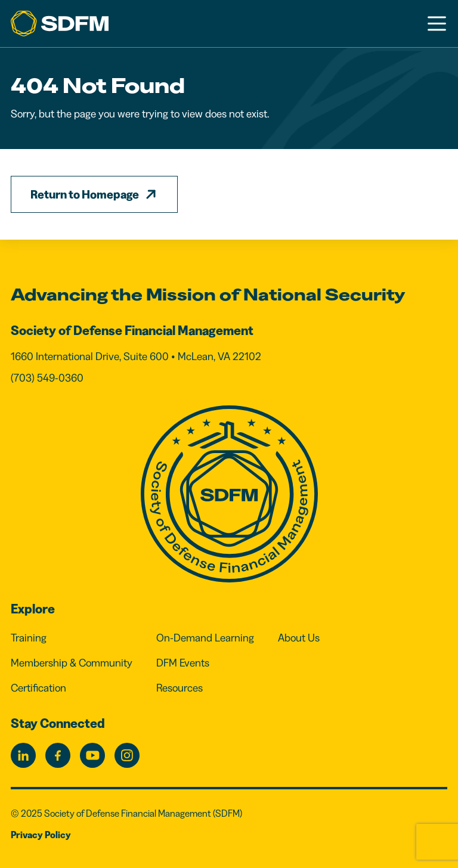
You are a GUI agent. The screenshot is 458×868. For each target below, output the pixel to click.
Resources (180, 688)
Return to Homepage (85, 194)
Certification (38, 688)
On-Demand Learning (205, 638)
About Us (299, 638)
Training (29, 638)
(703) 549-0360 (47, 378)
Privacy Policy (41, 835)
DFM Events (183, 663)
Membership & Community (72, 663)
